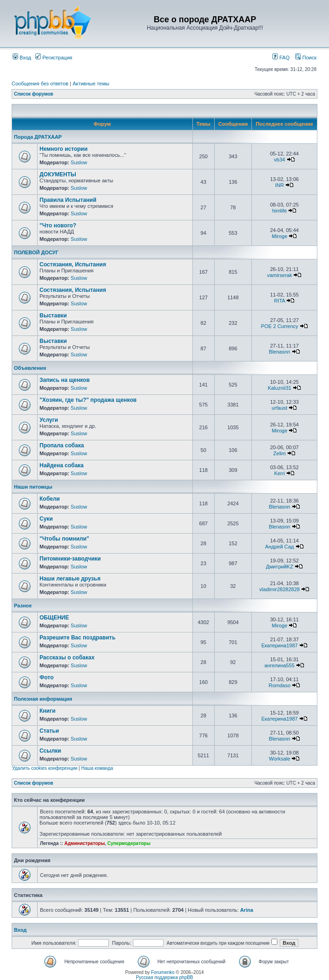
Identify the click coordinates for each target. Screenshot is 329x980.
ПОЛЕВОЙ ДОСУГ (36, 252)
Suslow (79, 162)
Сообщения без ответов (40, 84)
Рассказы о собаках (67, 658)
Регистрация (54, 58)
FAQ (281, 58)
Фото (46, 677)
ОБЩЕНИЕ (54, 618)
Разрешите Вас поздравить (77, 638)
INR (280, 185)
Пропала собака (62, 445)
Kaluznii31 (280, 388)
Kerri (280, 473)
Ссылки (50, 751)
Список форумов (34, 94)
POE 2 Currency (279, 326)
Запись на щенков (65, 380)
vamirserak (280, 275)
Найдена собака (62, 465)
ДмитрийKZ (280, 567)
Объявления (30, 368)
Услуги (49, 420)
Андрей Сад (280, 547)
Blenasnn (280, 352)
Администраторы (84, 843)
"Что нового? (58, 226)
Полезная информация (43, 699)
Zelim (280, 453)
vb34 (280, 160)
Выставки (53, 316)
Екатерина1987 (279, 645)
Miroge (280, 236)
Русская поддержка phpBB (164, 977)
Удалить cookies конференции (45, 768)
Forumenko (163, 972)
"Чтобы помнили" (64, 539)
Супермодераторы (129, 843)
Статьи (49, 731)
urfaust (280, 408)
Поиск (306, 58)
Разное (23, 606)
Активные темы (91, 84)
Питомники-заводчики (70, 559)
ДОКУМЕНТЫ (58, 174)
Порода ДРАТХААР (38, 137)
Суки (46, 519)
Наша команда (97, 768)
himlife (280, 211)
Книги (47, 711)
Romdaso (280, 685)
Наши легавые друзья (70, 579)
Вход (22, 58)
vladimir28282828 (280, 589)
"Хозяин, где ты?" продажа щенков (88, 400)
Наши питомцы (33, 487)
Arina (247, 910)
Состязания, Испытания (73, 264)
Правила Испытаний (68, 200)
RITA (280, 301)
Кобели (50, 499)
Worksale (280, 759)
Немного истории (63, 149)
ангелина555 (280, 665)
